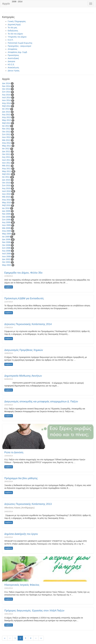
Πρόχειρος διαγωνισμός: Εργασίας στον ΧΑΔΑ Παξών (34, 611)
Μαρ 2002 (7, 265)
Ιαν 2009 (6, 237)
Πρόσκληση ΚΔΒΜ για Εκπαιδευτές (24, 298)
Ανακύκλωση (13, 68)
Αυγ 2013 (6, 115)
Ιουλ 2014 (6, 97)
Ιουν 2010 (6, 194)
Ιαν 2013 (6, 126)
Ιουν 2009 (6, 225)
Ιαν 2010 (6, 208)
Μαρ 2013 (7, 120)
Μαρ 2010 (7, 202)
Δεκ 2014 (6, 83)
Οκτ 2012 (6, 132)
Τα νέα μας (12, 28)
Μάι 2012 (6, 140)
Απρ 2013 (6, 117)
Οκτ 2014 (6, 89)
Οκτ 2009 (6, 217)
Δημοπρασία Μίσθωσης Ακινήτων (23, 376)
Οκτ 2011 (6, 154)
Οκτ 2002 (6, 262)
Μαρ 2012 (7, 146)
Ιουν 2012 (6, 137)
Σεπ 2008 (6, 248)
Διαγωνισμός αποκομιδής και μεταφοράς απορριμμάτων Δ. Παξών (41, 402)
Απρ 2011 (6, 169)
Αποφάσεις (13, 49)
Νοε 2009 (6, 214)
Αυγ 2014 (6, 95)
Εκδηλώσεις (13, 31)
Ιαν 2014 (6, 109)
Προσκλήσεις (13, 55)
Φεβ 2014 (6, 106)
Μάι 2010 (6, 197)
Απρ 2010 (6, 200)
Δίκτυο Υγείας (14, 71)
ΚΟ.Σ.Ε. (11, 64)
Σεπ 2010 (6, 185)
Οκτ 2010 (6, 183)
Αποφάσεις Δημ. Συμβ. (18, 52)
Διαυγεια (11, 61)
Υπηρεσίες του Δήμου (17, 37)
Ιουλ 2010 (6, 191)
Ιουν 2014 (6, 100)
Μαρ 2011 (7, 171)
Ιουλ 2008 (6, 254)
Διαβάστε (9, 287)
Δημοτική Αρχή (14, 24)
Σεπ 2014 (6, 92)
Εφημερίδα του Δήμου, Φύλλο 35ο (23, 273)
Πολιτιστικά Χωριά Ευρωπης (20, 43)
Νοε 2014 (6, 86)
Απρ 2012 (6, 143)
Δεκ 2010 (6, 180)
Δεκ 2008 (6, 239)
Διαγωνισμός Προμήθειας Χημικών (24, 350)
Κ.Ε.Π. (11, 40)
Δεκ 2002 (6, 259)
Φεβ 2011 (6, 174)
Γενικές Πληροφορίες (17, 21)
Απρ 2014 (6, 103)
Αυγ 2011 (6, 157)
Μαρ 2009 (7, 234)
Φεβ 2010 (6, 205)
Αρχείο (6, 4)
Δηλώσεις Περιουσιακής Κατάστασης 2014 (28, 324)
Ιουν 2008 (6, 256)
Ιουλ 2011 (6, 160)
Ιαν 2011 (6, 177)
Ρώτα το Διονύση (14, 452)
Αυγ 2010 (6, 188)
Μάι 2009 (6, 228)
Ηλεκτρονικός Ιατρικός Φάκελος (22, 585)
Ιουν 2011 (6, 163)
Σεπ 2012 (6, 134)
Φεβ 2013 (6, 123)
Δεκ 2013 (6, 112)
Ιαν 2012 (6, 149)
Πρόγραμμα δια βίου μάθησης (21, 478)
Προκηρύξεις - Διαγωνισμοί (19, 46)
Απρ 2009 (6, 231)
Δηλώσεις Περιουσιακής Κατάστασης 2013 (28, 504)
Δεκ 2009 (6, 211)
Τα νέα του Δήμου (15, 34)
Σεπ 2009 (6, 220)
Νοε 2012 (6, 129)
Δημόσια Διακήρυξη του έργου (21, 534)
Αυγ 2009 (6, 222)
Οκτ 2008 (6, 245)
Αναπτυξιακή (13, 58)
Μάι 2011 (6, 166)
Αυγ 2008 (6, 251)
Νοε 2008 (6, 242)
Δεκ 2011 (6, 151)
